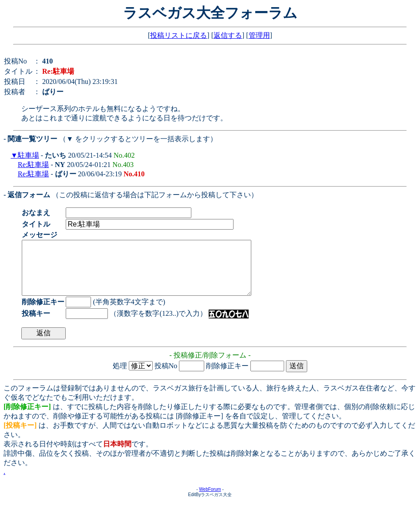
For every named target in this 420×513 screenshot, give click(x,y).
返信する (228, 35)
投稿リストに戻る (178, 35)
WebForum (210, 500)
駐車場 (28, 155)
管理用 (259, 35)
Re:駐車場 (33, 165)
